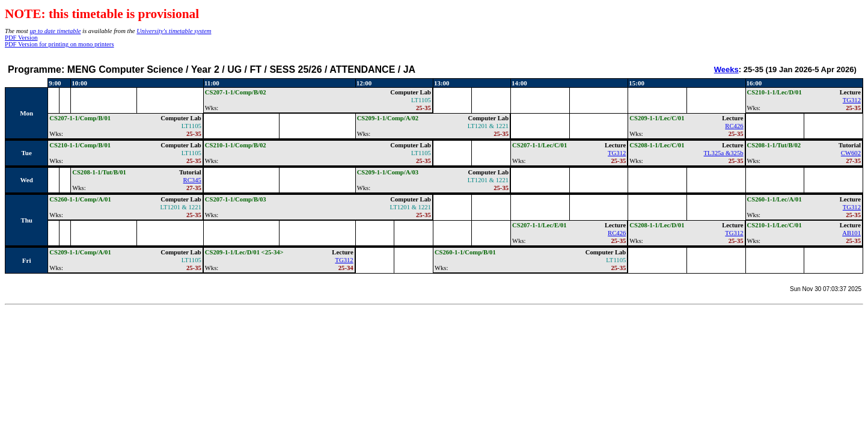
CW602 (851, 153)
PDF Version (21, 38)
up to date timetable (55, 31)
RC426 (734, 126)
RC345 (192, 180)
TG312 (852, 100)
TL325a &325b (724, 153)
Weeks (726, 69)
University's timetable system (174, 31)
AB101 (851, 233)
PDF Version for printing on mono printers (60, 44)
